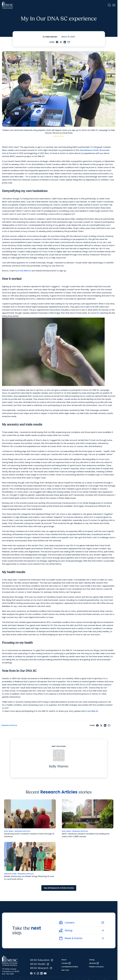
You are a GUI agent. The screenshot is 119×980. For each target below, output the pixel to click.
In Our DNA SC (24, 271)
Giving (92, 960)
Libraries (94, 963)
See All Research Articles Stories (59, 888)
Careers (66, 963)
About (64, 960)
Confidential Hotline (70, 967)
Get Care (65, 970)
